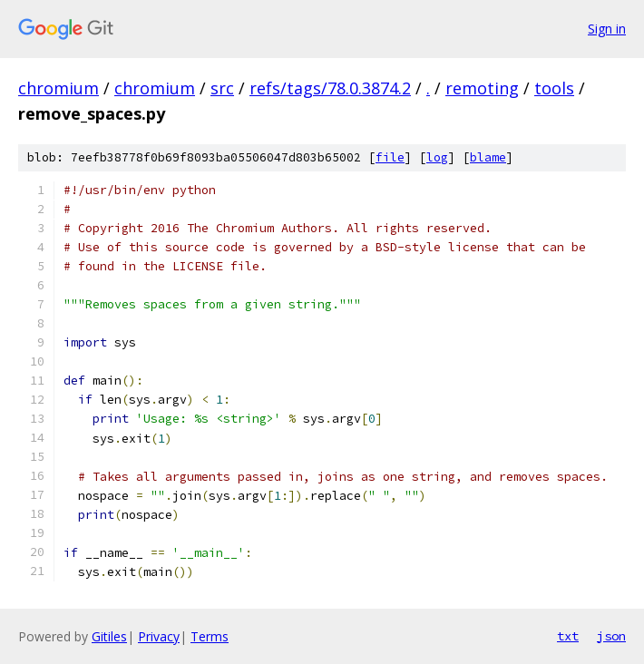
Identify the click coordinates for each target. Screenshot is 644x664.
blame (488, 157)
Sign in (607, 29)
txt (568, 636)
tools (554, 88)
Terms (210, 636)
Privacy (159, 636)
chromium (59, 88)
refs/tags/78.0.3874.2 (330, 88)
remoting (482, 88)
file (390, 157)
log (437, 157)
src (222, 88)
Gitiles (109, 636)
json (611, 636)
